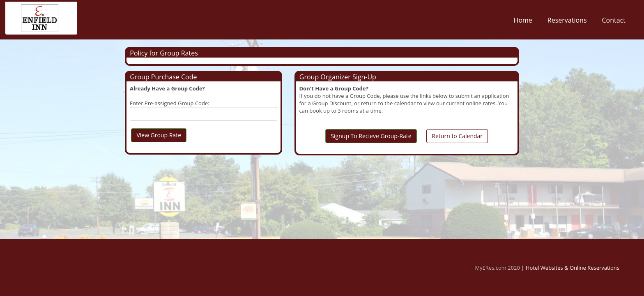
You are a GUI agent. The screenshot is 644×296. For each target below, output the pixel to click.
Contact (614, 22)
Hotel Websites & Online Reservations (573, 268)
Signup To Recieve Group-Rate (371, 136)
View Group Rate (159, 135)
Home (523, 22)
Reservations (567, 22)
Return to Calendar (457, 136)
